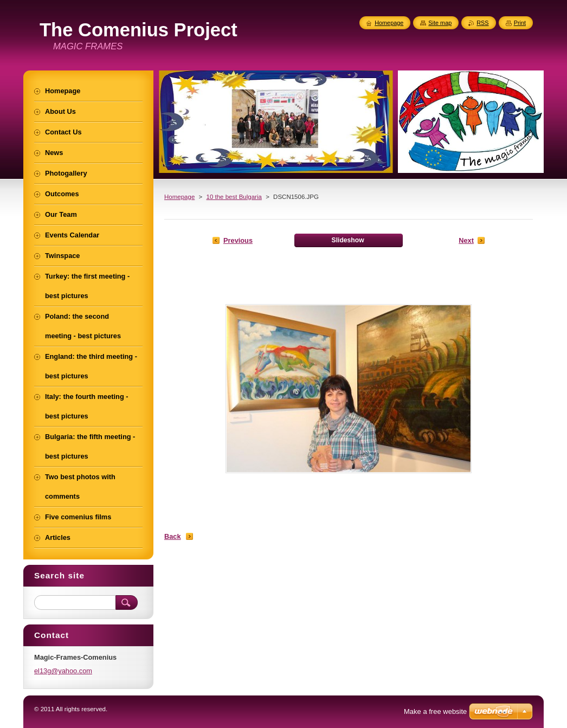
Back (173, 536)
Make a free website (435, 711)
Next (466, 240)
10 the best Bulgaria (234, 197)
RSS (482, 23)
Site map (440, 23)
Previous (238, 240)
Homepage (179, 197)
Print (520, 23)
